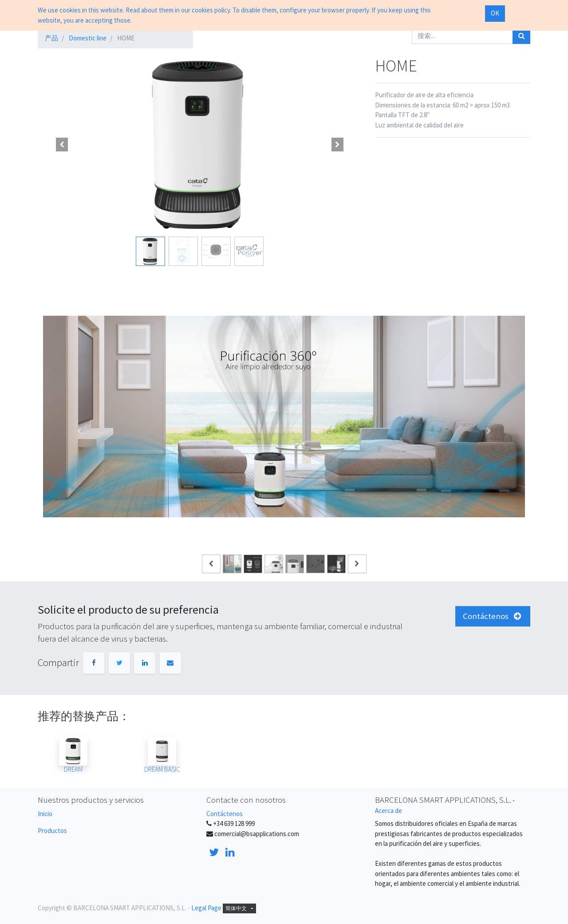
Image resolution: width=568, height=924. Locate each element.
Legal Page (206, 908)
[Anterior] (79, 431)
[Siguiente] (489, 431)
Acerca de (389, 811)
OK (495, 13)
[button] (62, 144)
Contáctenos (225, 814)
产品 (51, 38)
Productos (52, 831)
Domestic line (88, 38)
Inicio (45, 814)
